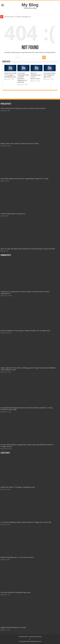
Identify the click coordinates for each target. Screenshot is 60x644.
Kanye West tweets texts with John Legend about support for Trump (25, 179)
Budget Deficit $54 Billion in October (13, 628)
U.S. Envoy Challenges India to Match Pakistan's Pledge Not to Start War (23, 78)
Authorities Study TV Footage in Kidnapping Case (17, 17)
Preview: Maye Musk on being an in (13, 214)
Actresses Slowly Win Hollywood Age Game (49, 75)
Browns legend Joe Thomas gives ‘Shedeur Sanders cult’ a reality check (25, 331)
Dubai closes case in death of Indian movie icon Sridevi (20, 144)
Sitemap (39, 637)
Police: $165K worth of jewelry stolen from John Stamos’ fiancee (23, 108)
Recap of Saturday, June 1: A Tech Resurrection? (17, 557)
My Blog (30, 5)
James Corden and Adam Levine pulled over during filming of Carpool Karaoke (28, 249)
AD (27, 637)
